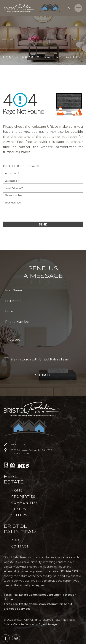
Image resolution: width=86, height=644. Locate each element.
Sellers (19, 515)
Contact (20, 546)
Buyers (19, 509)
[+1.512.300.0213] (69, 8)
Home (17, 490)
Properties (23, 497)
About (18, 540)
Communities (25, 503)
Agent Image (48, 624)
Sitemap (61, 620)
